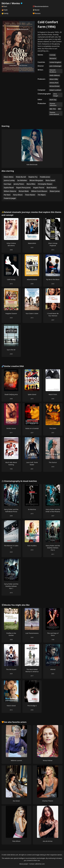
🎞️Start (4, 6)
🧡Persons (37, 13)
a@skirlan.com (40, 864)
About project (24, 864)
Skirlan (6, 3)
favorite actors (19, 722)
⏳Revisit (36, 10)
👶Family (5, 13)
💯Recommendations (41, 6)
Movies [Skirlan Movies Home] (17, 3)
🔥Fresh (5, 10)
